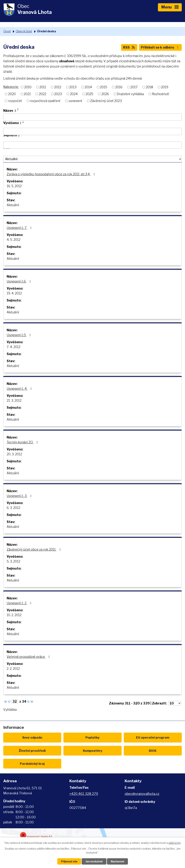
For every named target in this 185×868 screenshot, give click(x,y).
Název (10, 111)
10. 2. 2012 (14, 615)
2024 (74, 94)
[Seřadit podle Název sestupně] (18, 110)
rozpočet (15, 101)
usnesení (75, 101)
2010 (28, 87)
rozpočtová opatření (45, 101)
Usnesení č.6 (20, 281)
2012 (58, 87)
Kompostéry (93, 751)
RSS (129, 47)
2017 (134, 87)
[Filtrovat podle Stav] (92, 159)
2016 (119, 87)
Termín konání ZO (23, 442)
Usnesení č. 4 (20, 389)
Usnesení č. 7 (20, 228)
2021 (27, 94)
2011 (43, 87)
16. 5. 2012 (14, 186)
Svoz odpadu (32, 737)
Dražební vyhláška (130, 94)
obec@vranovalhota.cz (142, 794)
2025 (89, 94)
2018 (149, 87)
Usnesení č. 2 (20, 603)
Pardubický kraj (32, 764)
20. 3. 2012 (14, 454)
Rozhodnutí (161, 94)
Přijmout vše (69, 861)
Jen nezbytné (94, 861)
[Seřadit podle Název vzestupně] (18, 109)
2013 (73, 87)
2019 (165, 87)
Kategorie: (11, 87)
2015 (104, 87)
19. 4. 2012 (14, 293)
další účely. (175, 843)
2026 (105, 94)
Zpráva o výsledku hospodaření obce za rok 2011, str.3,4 (51, 174)
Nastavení (117, 861)
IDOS (153, 751)
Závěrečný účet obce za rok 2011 (34, 549)
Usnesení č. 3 (20, 496)
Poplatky (92, 737)
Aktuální (13, 205)
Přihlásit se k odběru (160, 47)
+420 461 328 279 (84, 794)
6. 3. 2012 (13, 508)
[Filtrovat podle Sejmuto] (92, 145)
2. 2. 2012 (13, 669)
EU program (153, 737)
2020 (12, 94)
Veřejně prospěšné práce (29, 657)
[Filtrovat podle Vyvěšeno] (92, 131)
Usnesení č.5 (20, 335)
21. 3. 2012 (14, 401)
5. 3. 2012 (13, 561)
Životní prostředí (32, 751)
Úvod (7, 31)
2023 (58, 94)
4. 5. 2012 (14, 240)
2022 (43, 94)
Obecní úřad (24, 31)
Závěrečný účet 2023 (106, 101)
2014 (88, 87)
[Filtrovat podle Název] (92, 117)
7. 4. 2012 (14, 347)
